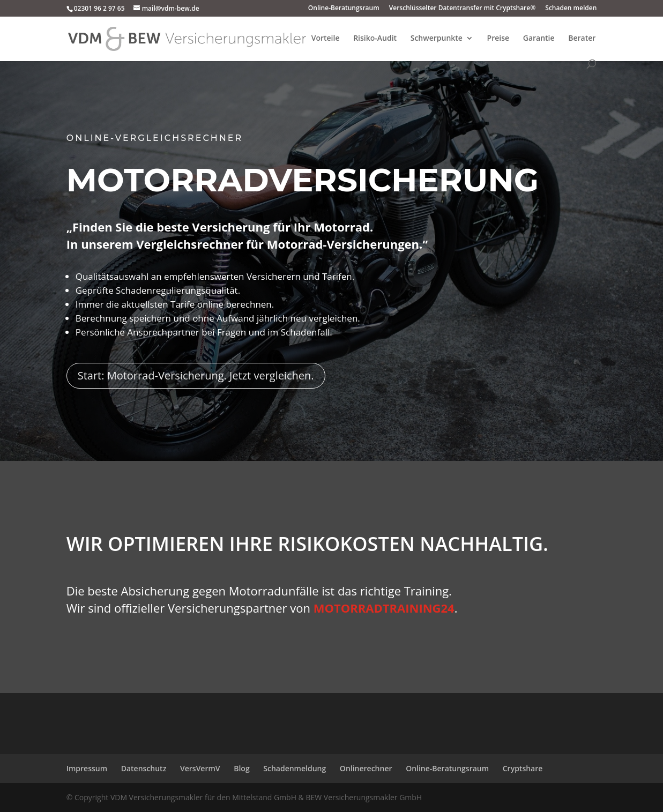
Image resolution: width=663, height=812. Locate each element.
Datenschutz (144, 768)
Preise (498, 39)
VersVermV (200, 768)
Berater (582, 39)
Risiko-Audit (375, 39)
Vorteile (326, 39)
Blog (241, 768)
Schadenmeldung (295, 768)
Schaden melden (571, 9)
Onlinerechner (366, 768)
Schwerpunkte (437, 39)
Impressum (87, 768)
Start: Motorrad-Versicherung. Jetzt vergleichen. (197, 370)
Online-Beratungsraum (344, 9)
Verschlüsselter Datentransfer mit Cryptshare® (462, 9)
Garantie (539, 39)
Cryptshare (523, 768)
